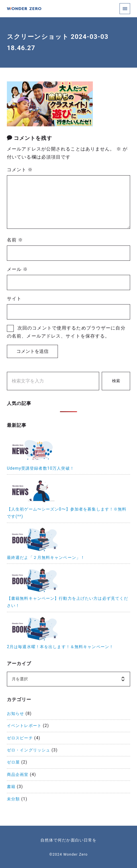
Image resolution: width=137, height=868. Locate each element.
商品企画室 (18, 775)
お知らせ (15, 714)
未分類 (13, 799)
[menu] (125, 8)
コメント (20, 170)
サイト (14, 299)
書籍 (11, 787)
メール (17, 269)
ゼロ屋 (13, 762)
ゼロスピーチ (20, 738)
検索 (116, 381)
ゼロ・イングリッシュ (29, 750)
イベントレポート (24, 726)
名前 (15, 240)
